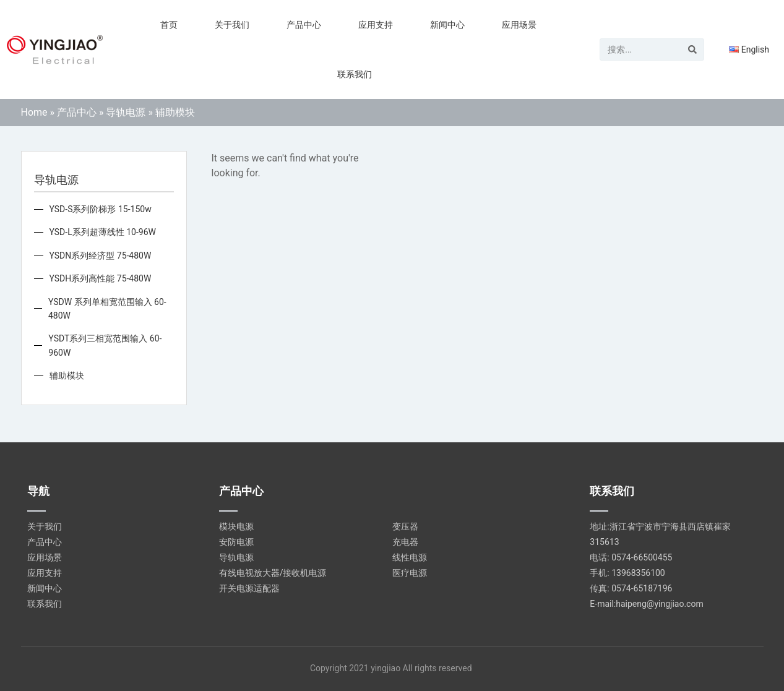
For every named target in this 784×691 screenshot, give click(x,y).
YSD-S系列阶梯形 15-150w (101, 209)
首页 (169, 25)
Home (34, 112)
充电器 (405, 542)
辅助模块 (67, 376)
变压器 (405, 526)
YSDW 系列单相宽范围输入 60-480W (107, 309)
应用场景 (519, 25)
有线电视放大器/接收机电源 (273, 573)
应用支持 (376, 25)
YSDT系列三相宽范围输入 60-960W (105, 345)
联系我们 (355, 74)
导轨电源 (126, 112)
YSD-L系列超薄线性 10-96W (103, 232)
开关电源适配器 (249, 588)
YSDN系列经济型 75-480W (101, 255)
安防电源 (236, 542)
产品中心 (304, 25)
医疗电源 (410, 573)
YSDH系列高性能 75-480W (101, 278)
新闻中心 (447, 25)
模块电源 (236, 526)
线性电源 (410, 557)
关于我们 (232, 25)
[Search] (692, 49)
